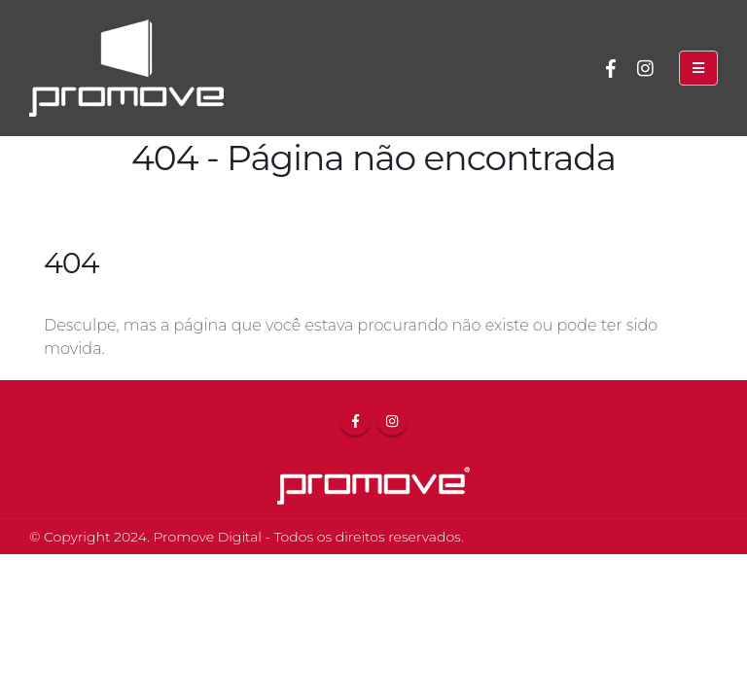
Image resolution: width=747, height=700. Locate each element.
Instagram (392, 421)
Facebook (355, 421)
